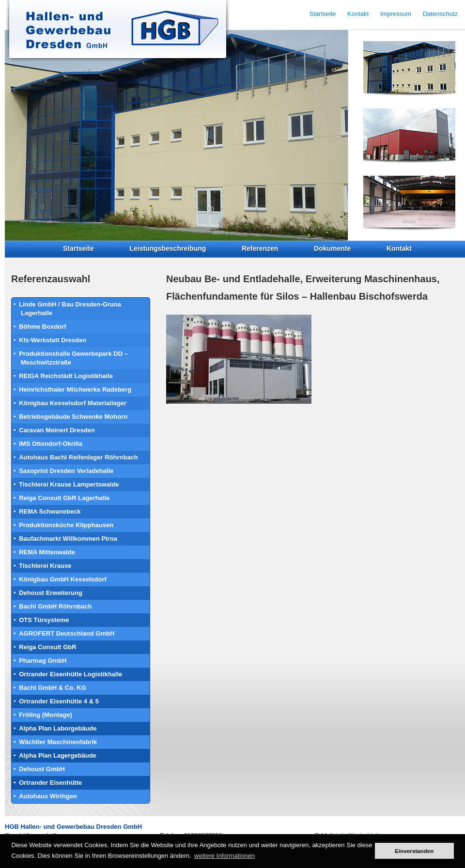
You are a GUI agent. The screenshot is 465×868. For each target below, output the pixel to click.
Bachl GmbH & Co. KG (53, 688)
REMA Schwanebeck (50, 511)
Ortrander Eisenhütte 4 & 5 (59, 701)
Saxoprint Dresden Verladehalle (66, 471)
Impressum (396, 14)
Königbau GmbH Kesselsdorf (63, 579)
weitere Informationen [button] (225, 856)
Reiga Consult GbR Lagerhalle (64, 498)
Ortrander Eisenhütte (50, 783)
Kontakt (399, 248)
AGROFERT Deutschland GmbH (67, 633)
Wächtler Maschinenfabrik (58, 742)
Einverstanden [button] (414, 851)
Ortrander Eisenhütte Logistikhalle (70, 674)
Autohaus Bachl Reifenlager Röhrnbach (78, 457)
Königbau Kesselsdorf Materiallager (73, 403)
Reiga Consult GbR (47, 647)
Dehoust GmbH (42, 769)
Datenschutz (440, 14)
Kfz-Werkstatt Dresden (53, 340)
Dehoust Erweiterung (51, 593)
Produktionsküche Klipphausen (66, 525)
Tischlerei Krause (45, 566)
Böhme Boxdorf (43, 327)
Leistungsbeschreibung (168, 248)
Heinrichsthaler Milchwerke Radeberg (75, 389)
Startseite (78, 248)
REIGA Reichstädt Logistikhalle (66, 376)
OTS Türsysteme (44, 620)
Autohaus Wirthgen (48, 796)
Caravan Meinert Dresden (57, 430)
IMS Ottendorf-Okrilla (51, 444)
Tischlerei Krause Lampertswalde (69, 484)
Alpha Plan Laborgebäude (58, 728)
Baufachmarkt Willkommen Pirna (68, 539)
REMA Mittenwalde (47, 552)
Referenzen (260, 248)
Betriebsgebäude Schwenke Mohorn (73, 417)
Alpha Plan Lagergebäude (58, 755)
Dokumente (332, 248)
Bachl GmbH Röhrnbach (55, 606)
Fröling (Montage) (46, 715)
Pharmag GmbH (43, 661)
